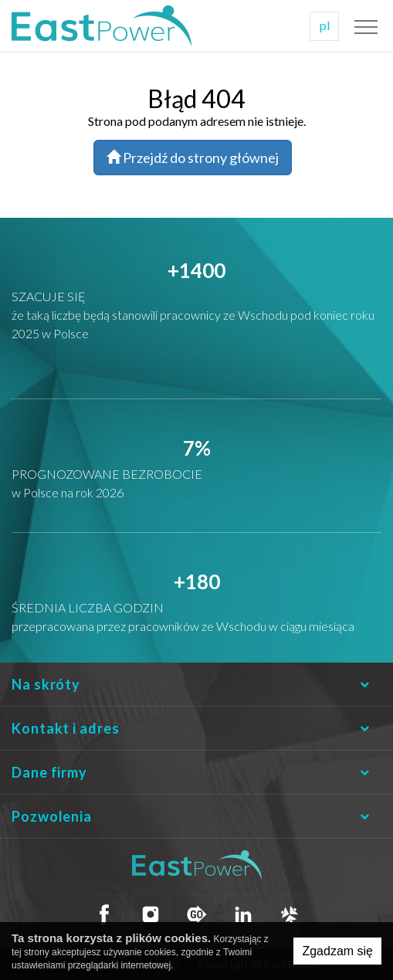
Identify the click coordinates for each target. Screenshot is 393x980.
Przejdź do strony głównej (193, 158)
